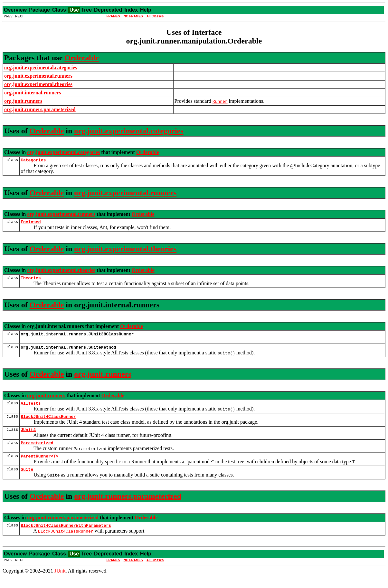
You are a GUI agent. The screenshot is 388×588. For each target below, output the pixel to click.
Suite (27, 480)
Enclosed (31, 224)
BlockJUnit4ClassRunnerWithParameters (66, 537)
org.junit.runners (103, 379)
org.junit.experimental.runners (125, 194)
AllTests (31, 409)
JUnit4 (28, 437)
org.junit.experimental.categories (129, 131)
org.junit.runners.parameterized (128, 507)
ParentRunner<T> (39, 466)
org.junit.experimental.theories (125, 251)
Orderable (82, 58)
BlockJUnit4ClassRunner (48, 423)
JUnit (60, 582)
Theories (31, 281)
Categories (33, 161)
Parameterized (37, 451)
